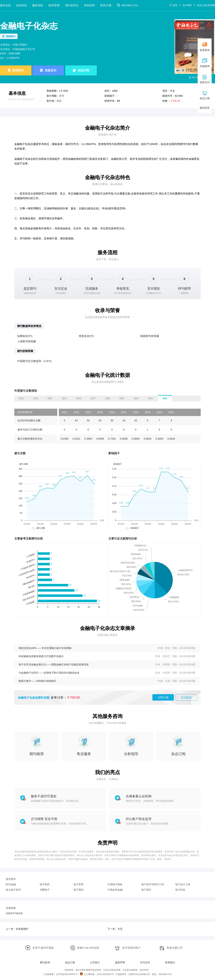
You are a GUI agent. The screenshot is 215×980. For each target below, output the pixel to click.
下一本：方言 (115, 929)
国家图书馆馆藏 (150, 336)
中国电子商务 (115, 884)
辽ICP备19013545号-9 (67, 974)
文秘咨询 (205, 63)
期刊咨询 (45, 962)
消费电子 (45, 890)
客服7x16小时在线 (88, 948)
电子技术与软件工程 (153, 884)
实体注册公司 (175, 948)
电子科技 (180, 890)
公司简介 (95, 962)
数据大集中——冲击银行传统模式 (37, 681)
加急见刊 (50, 70)
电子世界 (79, 884)
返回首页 (205, 108)
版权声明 (120, 962)
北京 (59, 101)
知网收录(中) (25, 336)
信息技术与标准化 (14, 913)
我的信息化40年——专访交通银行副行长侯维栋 (45, 648)
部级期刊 (11, 36)
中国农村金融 (115, 890)
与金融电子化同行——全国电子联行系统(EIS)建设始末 (49, 673)
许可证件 (145, 962)
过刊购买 (186, 697)
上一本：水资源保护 (17, 929)
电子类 (113, 135)
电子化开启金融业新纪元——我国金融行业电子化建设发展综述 (54, 664)
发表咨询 (205, 47)
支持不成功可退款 (43, 948)
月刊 (62, 96)
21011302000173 (105, 974)
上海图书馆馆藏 (27, 341)
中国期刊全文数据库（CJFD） (35, 361)
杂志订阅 (83, 70)
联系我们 (170, 962)
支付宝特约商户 (131, 948)
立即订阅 (163, 697)
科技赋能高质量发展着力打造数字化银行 (41, 656)
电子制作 (45, 884)
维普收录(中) (86, 336)
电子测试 (79, 890)
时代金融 (11, 884)
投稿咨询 (18, 70)
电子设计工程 (183, 884)
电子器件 (146, 890)
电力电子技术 (13, 890)
